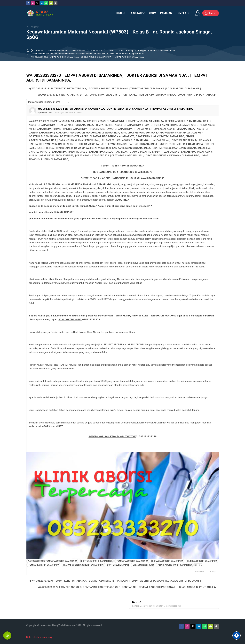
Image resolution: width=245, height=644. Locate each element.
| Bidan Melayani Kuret (143, 565)
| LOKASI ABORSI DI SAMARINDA (167, 561)
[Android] (51, 3)
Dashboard (28, 51)
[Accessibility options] (237, 636)
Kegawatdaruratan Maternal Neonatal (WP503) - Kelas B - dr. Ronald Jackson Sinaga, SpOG (119, 35)
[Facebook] (28, 3)
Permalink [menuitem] (199, 572)
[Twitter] (37, 3)
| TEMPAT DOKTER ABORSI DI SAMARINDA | (83, 565)
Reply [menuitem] (213, 572)
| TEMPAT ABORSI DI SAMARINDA (132, 561)
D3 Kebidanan (79, 51)
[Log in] (211, 13)
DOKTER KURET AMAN (118, 565)
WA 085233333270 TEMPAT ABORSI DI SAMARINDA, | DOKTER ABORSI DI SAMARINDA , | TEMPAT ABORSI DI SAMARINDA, (87, 57)
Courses (39, 51)
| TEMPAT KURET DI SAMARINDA (43, 565)
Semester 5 (97, 51)
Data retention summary (39, 637)
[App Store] (55, 3)
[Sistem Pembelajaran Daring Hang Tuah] (40, 13)
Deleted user (46, 113)
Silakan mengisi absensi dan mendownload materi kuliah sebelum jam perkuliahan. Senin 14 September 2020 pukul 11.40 (87, 54)
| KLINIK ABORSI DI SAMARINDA (202, 561)
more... (198, 565)
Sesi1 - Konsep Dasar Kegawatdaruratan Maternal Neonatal (147, 51)
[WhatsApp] (46, 3)
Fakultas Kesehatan (58, 51)
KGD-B (111, 51)
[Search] (198, 13)
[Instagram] (33, 3)
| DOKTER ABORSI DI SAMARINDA (96, 561)
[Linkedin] (42, 3)
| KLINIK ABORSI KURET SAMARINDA (175, 565)
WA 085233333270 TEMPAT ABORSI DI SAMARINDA (52, 561)
